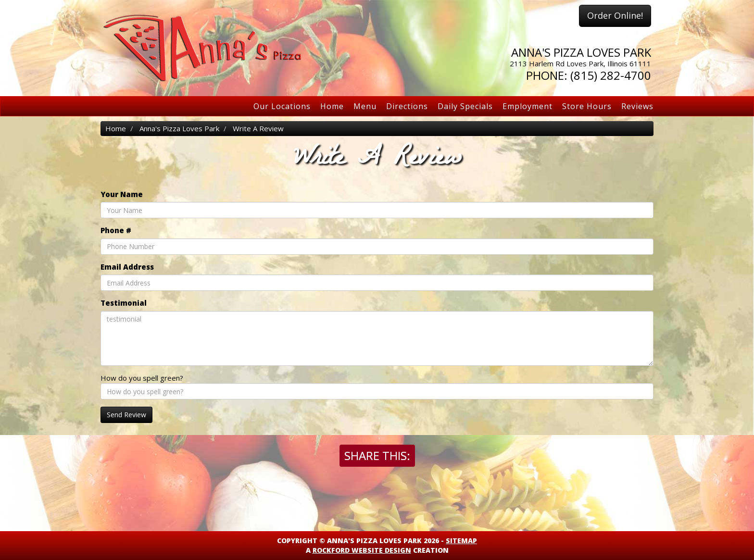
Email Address (127, 267)
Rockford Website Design (362, 550)
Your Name (122, 194)
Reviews (637, 106)
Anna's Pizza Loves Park (179, 128)
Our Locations (282, 106)
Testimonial (124, 303)
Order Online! (615, 15)
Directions (407, 106)
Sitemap (461, 541)
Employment (528, 106)
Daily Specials (465, 106)
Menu (365, 106)
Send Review (126, 415)
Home (332, 106)
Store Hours (587, 106)
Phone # (116, 230)
